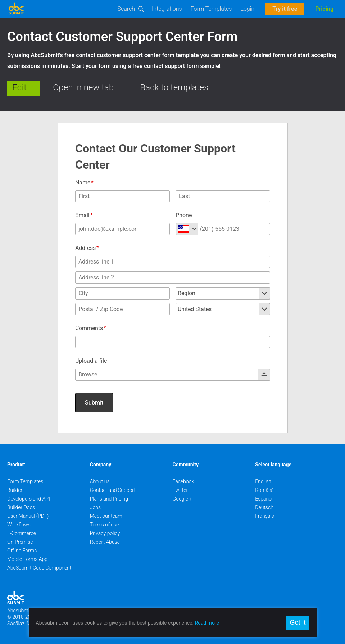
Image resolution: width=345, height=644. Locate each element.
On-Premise (20, 542)
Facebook (183, 481)
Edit (19, 87)
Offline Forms (22, 551)
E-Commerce (22, 533)
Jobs (95, 507)
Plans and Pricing (109, 499)
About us (100, 481)
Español (264, 499)
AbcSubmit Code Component (39, 568)
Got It (298, 622)
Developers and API (29, 499)
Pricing (324, 9)
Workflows (19, 525)
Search (126, 9)
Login (247, 9)
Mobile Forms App (27, 559)
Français (264, 516)
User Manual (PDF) (28, 516)
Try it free (285, 9)
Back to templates (174, 87)
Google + (183, 499)
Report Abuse (105, 542)
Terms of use (104, 525)
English (263, 481)
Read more (207, 623)
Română (264, 490)
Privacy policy (105, 533)
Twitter (180, 490)
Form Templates (211, 9)
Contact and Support (113, 490)
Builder (15, 490)
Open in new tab (83, 87)
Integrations (167, 9)
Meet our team (106, 516)
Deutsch (264, 507)
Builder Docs (21, 507)
